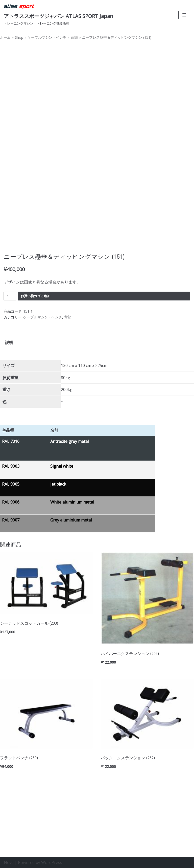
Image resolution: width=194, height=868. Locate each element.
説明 (9, 407)
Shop (19, 37)
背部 (74, 37)
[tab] (9, 407)
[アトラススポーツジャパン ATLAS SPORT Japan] (58, 15)
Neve (9, 862)
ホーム (5, 37)
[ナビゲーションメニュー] (184, 15)
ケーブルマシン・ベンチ (47, 37)
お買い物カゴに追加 (35, 361)
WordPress (52, 862)
